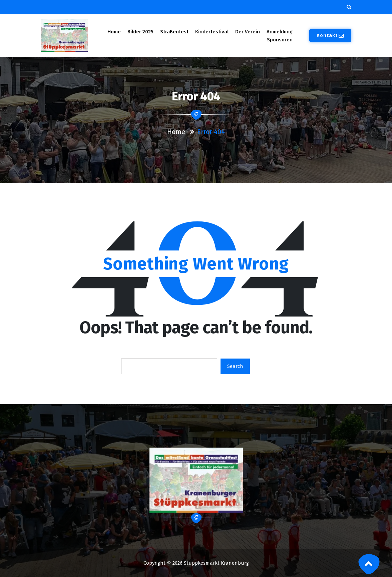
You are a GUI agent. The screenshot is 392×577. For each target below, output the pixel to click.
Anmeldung (280, 32)
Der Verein (248, 32)
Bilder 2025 (140, 32)
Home (114, 32)
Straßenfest (174, 32)
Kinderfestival (212, 32)
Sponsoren (280, 40)
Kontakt (330, 35)
